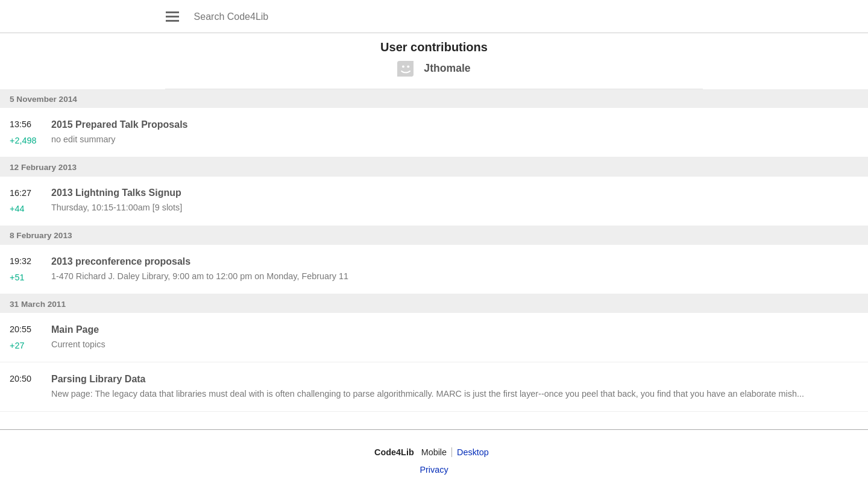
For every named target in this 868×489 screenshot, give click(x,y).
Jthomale (447, 68)
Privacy (434, 470)
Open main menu (172, 16)
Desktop (473, 452)
